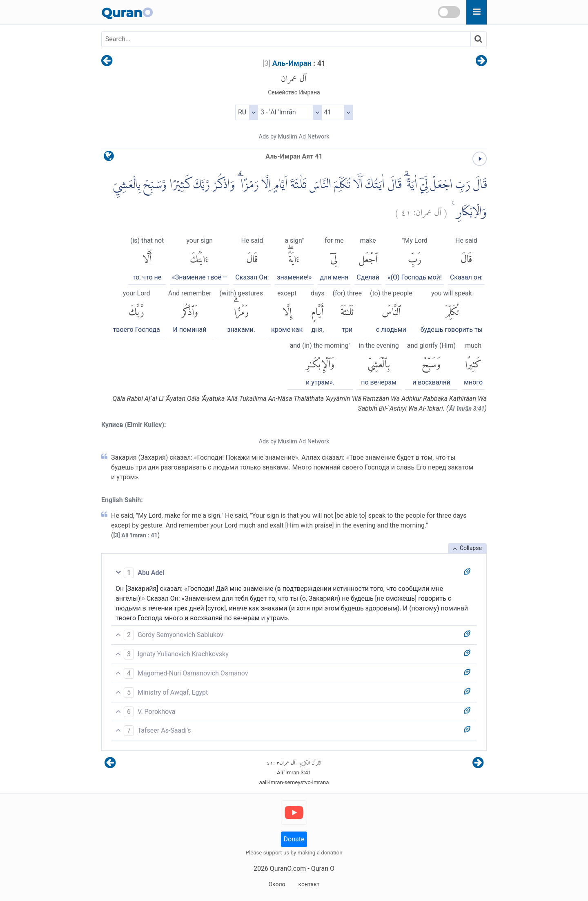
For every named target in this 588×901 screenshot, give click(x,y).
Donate (294, 839)
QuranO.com (288, 869)
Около (277, 884)
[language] (109, 158)
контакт (309, 884)
